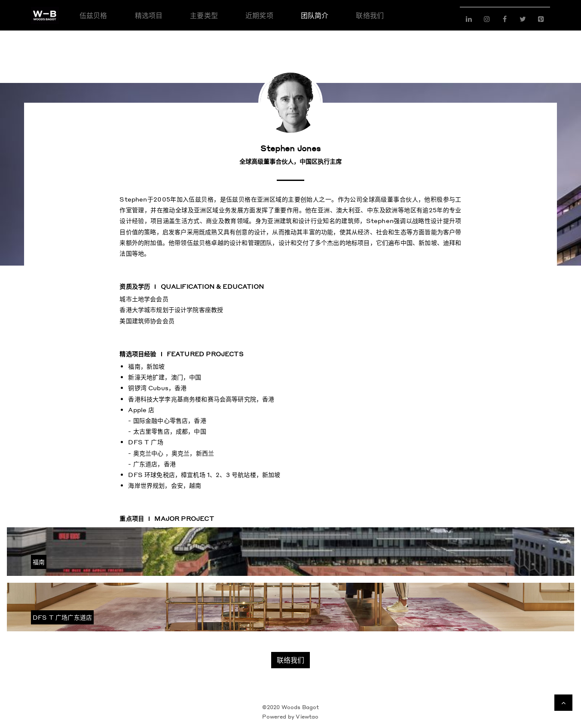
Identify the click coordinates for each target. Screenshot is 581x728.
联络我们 (290, 660)
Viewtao (307, 717)
